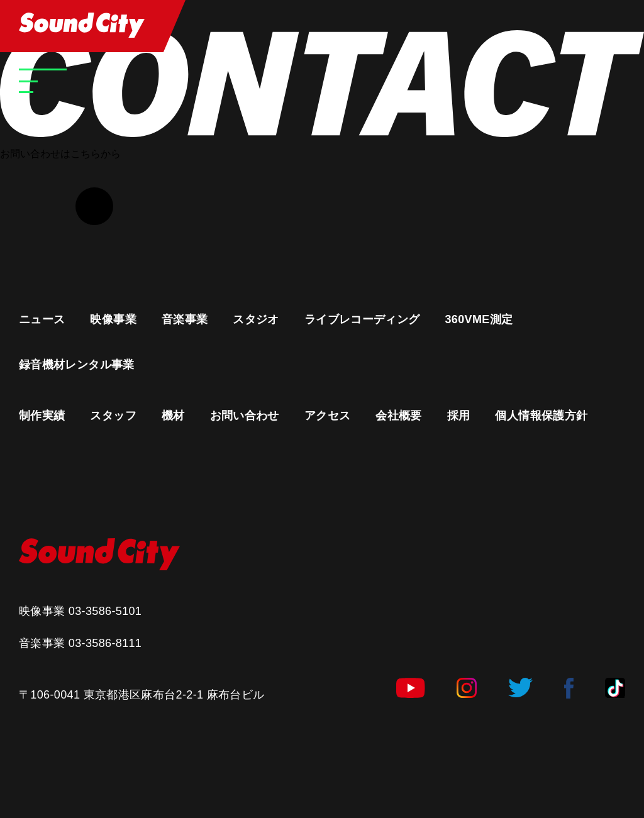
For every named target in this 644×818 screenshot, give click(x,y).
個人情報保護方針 (541, 416)
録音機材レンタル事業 (77, 365)
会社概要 (398, 416)
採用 (459, 416)
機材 (173, 416)
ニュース (42, 319)
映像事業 (113, 319)
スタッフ (113, 416)
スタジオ (256, 319)
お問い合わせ (245, 416)
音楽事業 (185, 319)
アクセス (327, 416)
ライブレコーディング (362, 319)
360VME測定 (479, 319)
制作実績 (42, 416)
